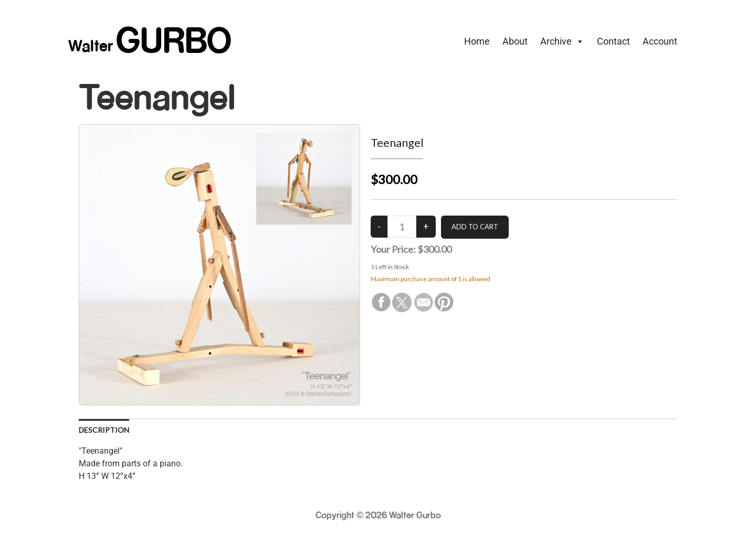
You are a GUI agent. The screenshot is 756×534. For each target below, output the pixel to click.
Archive (562, 41)
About (515, 41)
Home (477, 41)
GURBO (174, 39)
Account (660, 41)
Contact (613, 41)
